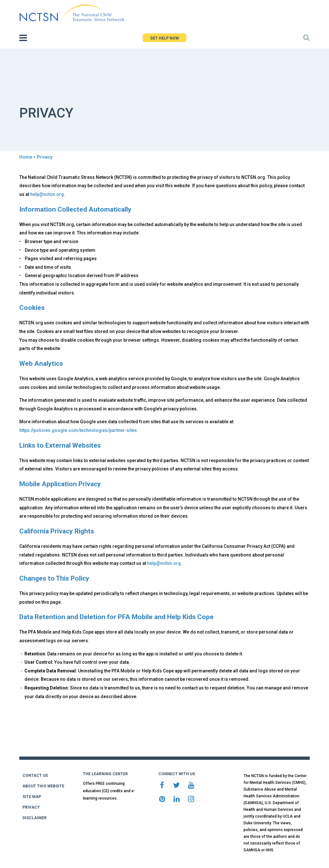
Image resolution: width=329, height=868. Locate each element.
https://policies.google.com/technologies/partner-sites (78, 430)
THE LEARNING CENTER (105, 774)
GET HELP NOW (164, 38)
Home (26, 157)
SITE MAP (32, 797)
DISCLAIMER (35, 818)
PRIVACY (31, 807)
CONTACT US (35, 776)
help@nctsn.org (47, 194)
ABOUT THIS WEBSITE (43, 786)
